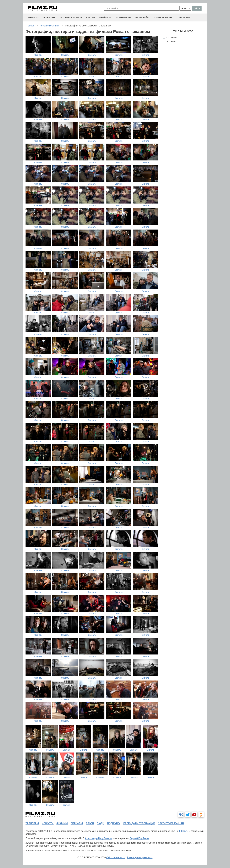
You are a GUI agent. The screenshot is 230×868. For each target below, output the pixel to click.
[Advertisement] (185, 94)
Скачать (38, 55)
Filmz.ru (184, 831)
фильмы (62, 823)
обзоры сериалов (71, 18)
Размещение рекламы (140, 857)
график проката (163, 18)
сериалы (77, 823)
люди (100, 823)
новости (33, 18)
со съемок (172, 37)
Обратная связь (116, 857)
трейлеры (105, 18)
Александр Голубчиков (98, 838)
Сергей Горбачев (139, 838)
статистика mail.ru (171, 823)
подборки (114, 823)
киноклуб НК (123, 18)
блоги (90, 823)
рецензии (49, 18)
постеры (171, 41)
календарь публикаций (139, 823)
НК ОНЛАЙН (142, 18)
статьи (91, 18)
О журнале (184, 18)
